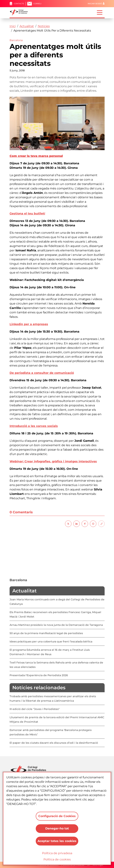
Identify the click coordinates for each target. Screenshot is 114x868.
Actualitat (27, 26)
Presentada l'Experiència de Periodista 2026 (39, 675)
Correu (37, 4)
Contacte (19, 4)
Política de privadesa (57, 853)
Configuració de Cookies (57, 816)
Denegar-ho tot (57, 828)
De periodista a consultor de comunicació (42, 373)
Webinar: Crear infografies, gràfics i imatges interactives (53, 461)
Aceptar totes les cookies (57, 841)
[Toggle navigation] (100, 12)
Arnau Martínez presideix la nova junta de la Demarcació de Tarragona (56, 625)
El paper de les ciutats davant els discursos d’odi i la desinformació (54, 743)
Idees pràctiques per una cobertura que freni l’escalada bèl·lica (51, 642)
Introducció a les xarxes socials (34, 426)
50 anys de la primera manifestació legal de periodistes (46, 633)
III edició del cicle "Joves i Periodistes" (35, 709)
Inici (13, 26)
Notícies (44, 26)
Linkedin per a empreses (29, 324)
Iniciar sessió (95, 4)
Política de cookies (57, 859)
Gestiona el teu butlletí (27, 213)
